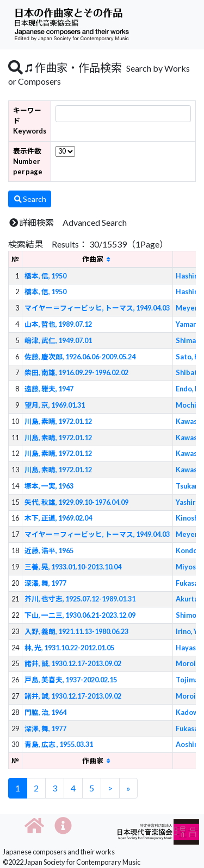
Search (30, 199)
